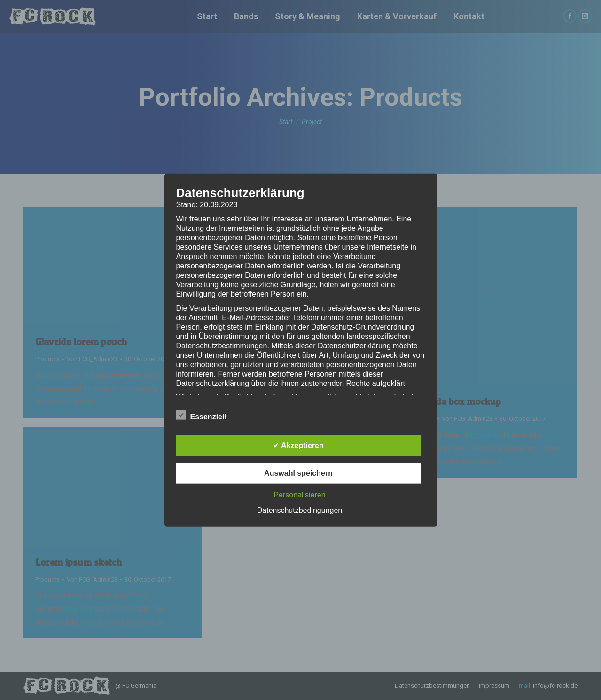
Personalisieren (299, 495)
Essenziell (201, 415)
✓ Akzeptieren (298, 445)
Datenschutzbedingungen (300, 510)
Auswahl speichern (298, 473)
